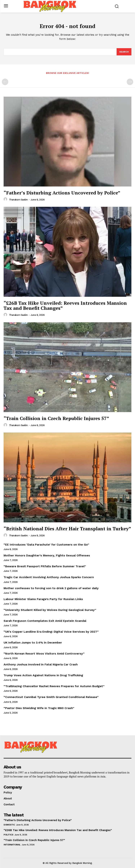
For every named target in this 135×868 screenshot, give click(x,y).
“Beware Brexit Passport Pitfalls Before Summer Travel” (45, 566)
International (12, 845)
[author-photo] (6, 199)
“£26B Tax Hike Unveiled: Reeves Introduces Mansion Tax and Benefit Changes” (65, 306)
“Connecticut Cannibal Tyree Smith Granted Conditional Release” (51, 697)
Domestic (9, 825)
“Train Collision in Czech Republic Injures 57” (56, 418)
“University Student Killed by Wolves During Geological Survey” (50, 610)
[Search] (124, 52)
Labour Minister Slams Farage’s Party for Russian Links (43, 599)
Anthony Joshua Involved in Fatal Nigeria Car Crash (41, 664)
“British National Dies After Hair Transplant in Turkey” (67, 529)
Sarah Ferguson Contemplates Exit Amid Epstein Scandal (45, 621)
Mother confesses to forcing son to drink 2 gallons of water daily (51, 588)
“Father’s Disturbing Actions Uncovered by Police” (62, 193)
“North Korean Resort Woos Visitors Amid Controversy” (44, 654)
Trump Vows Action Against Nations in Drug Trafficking (43, 675)
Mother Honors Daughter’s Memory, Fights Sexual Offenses (47, 555)
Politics (8, 835)
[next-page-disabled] (130, 82)
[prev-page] (5, 82)
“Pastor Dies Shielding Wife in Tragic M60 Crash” (39, 708)
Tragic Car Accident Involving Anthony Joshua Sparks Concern (49, 577)
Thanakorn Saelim (18, 200)
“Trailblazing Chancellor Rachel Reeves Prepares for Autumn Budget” (54, 686)
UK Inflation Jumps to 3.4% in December (33, 642)
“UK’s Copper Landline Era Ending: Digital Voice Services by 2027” (51, 632)
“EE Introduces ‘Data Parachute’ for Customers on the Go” (46, 545)
